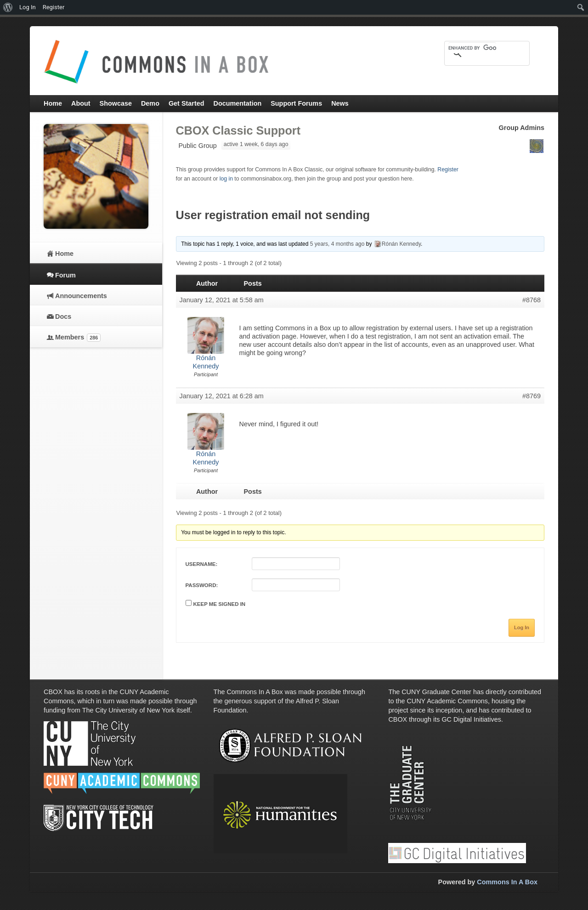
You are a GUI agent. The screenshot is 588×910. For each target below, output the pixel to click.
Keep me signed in (220, 604)
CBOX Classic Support (238, 130)
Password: (202, 585)
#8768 (531, 300)
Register (448, 170)
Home (64, 254)
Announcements (81, 296)
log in (226, 179)
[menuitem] (8, 7)
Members (78, 338)
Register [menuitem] (54, 7)
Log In (522, 627)
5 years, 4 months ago (337, 244)
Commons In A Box (507, 882)
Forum (65, 275)
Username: (202, 564)
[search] (472, 48)
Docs (63, 317)
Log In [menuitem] (28, 7)
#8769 (531, 396)
